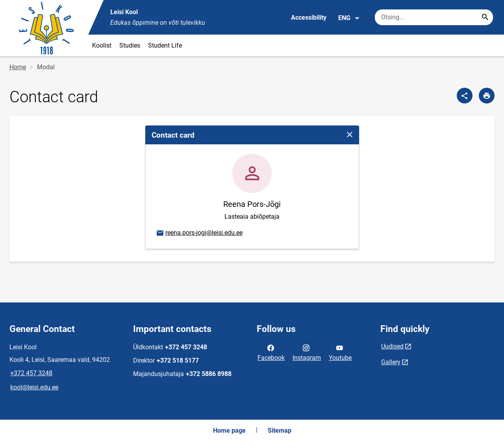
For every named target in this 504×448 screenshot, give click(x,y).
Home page (229, 430)
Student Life (165, 45)
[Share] (465, 96)
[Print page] (487, 96)
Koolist (102, 45)
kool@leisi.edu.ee (34, 387)
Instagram (307, 352)
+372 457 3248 (31, 373)
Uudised (392, 346)
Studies (130, 45)
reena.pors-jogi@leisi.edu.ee (199, 233)
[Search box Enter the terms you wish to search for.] (434, 17)
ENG (349, 18)
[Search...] (485, 17)
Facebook (271, 352)
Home (18, 67)
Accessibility (309, 18)
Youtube (340, 352)
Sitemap (280, 430)
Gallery (391, 362)
